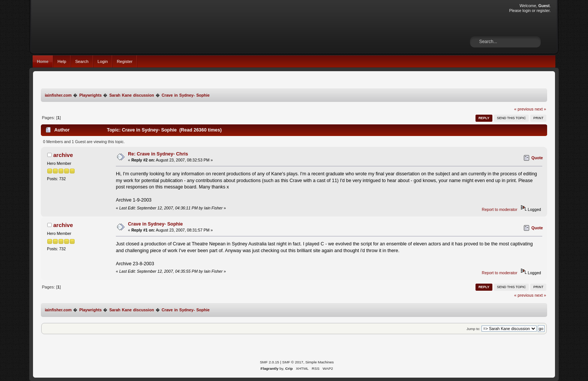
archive (63, 155)
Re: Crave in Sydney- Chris (158, 154)
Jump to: (473, 329)
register (543, 10)
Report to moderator (500, 209)
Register (124, 61)
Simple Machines (319, 362)
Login (103, 61)
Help (62, 61)
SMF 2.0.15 (270, 362)
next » (541, 109)
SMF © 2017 (293, 362)
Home (43, 61)
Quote (537, 158)
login (526, 10)
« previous (524, 109)
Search (82, 61)
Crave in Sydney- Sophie (155, 224)
